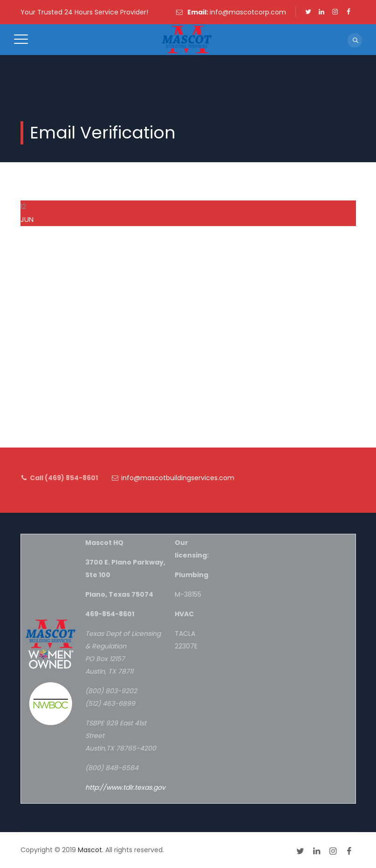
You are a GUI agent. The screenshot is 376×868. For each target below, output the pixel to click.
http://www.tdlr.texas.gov (125, 787)
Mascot (90, 850)
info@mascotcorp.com (248, 12)
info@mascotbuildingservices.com (178, 478)
